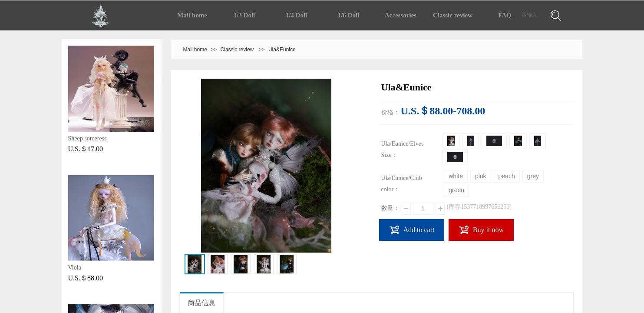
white (456, 176)
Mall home (192, 15)
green (456, 190)
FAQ (505, 15)
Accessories (401, 15)
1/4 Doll (297, 15)
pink (481, 176)
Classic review (453, 15)
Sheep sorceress (88, 138)
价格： (390, 112)
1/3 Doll (244, 15)
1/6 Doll (349, 15)
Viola (75, 268)
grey (533, 176)
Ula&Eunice (282, 50)
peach (507, 176)
